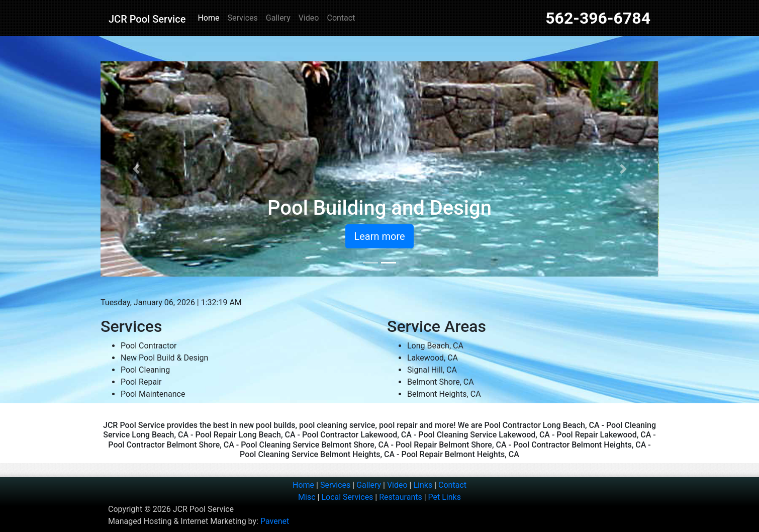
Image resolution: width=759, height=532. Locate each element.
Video (309, 18)
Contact (341, 18)
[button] (136, 169)
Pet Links (445, 497)
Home (208, 18)
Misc (307, 497)
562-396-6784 (598, 18)
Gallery (278, 18)
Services (242, 18)
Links (423, 485)
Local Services (347, 497)
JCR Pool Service (147, 19)
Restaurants (401, 497)
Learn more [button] (379, 236)
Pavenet (275, 521)
